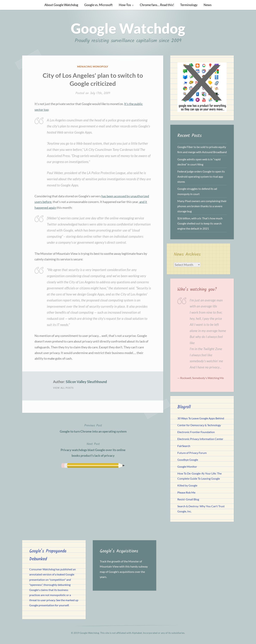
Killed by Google (187, 485)
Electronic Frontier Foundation (196, 432)
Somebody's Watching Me (208, 378)
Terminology (189, 5)
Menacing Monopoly (93, 67)
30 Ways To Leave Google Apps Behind (201, 418)
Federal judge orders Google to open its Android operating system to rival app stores (201, 176)
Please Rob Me (186, 492)
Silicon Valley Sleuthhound (86, 382)
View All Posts (63, 388)
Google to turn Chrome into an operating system (93, 428)
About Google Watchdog (61, 5)
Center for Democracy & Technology (199, 425)
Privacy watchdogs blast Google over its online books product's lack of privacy (93, 449)
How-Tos (125, 5)
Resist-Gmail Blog (188, 499)
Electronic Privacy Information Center (200, 439)
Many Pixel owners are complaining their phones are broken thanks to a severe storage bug (202, 206)
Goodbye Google (188, 460)
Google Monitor (187, 466)
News (208, 5)
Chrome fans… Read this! (157, 5)
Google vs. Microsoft (98, 5)
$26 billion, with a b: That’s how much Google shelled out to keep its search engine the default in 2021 (200, 223)
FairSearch (184, 446)
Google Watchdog (128, 28)
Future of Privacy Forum (192, 453)
